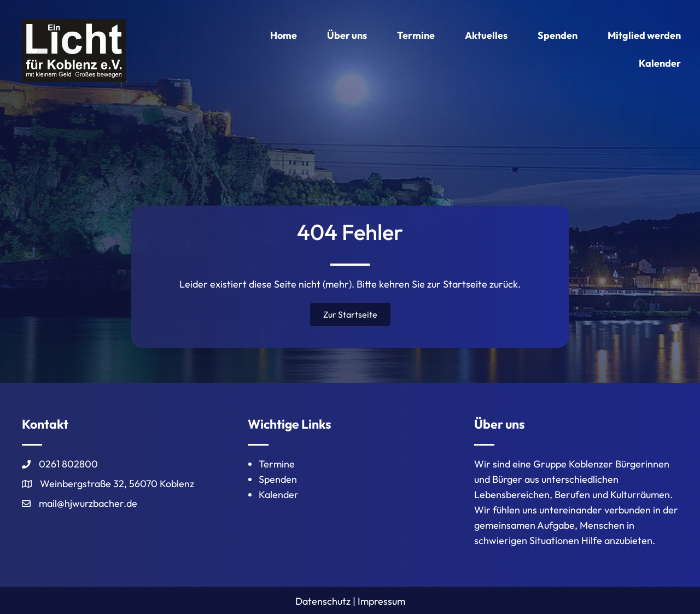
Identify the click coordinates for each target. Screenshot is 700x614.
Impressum (381, 601)
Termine (277, 464)
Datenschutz (323, 601)
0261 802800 (68, 464)
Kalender (279, 495)
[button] (350, 314)
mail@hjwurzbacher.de (88, 503)
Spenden (278, 479)
